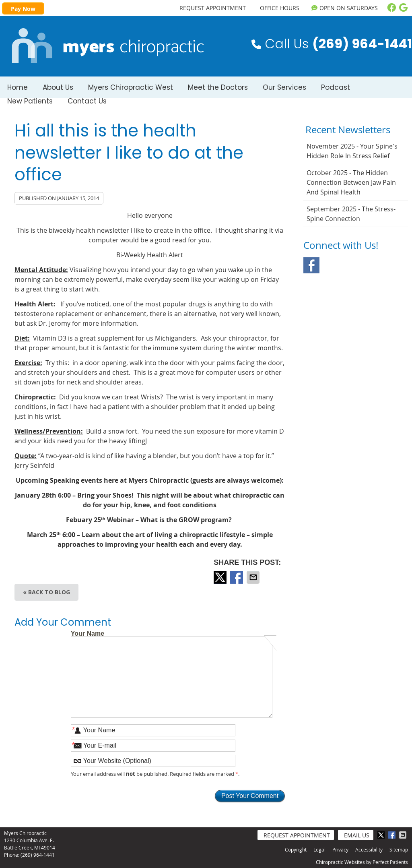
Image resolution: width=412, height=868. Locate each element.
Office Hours (280, 8)
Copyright (296, 849)
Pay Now (23, 9)
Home (18, 87)
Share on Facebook (237, 577)
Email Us (357, 835)
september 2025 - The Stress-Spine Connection (351, 214)
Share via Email (254, 577)
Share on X (221, 577)
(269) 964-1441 (38, 855)
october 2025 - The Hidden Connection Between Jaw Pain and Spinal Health (351, 182)
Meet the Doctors (218, 87)
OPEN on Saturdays (345, 8)
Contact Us (87, 101)
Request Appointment (297, 835)
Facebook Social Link (311, 265)
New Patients (30, 101)
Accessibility (369, 849)
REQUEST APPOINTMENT (213, 8)
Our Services (284, 87)
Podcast (336, 87)
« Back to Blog (46, 592)
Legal (319, 849)
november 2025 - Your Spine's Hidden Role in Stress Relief (352, 151)
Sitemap (399, 849)
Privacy (340, 849)
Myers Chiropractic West (131, 87)
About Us (58, 87)
